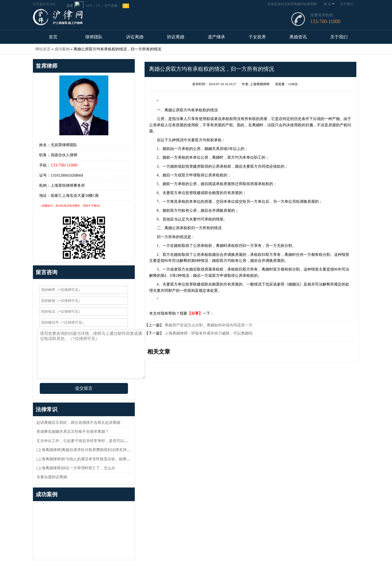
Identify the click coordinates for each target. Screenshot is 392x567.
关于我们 (347, 4)
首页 (53, 37)
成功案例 (62, 49)
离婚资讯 (298, 37)
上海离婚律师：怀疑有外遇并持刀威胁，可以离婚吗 (208, 333)
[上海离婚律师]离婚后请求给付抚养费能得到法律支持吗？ (85, 450)
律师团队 (94, 37)
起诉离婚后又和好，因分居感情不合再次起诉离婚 (78, 423)
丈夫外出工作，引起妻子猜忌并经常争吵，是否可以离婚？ (86, 441)
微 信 (329, 4)
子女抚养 (257, 37)
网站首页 (43, 49)
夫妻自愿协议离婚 (52, 477)
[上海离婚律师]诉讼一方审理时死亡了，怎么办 (76, 468)
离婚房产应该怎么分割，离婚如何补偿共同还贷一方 (208, 325)
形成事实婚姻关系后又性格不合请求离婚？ (73, 432)
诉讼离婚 (135, 37)
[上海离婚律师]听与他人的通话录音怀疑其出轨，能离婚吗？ (87, 459)
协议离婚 (176, 37)
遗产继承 (216, 37)
